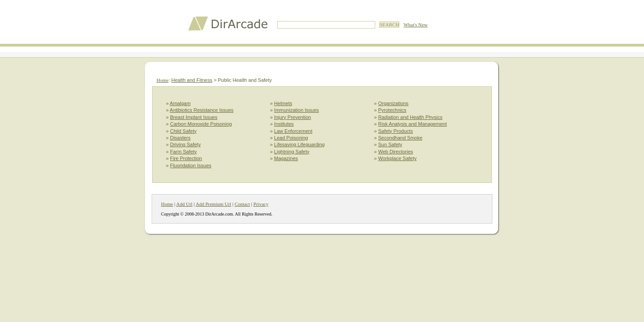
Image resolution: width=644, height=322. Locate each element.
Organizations (394, 103)
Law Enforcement (293, 131)
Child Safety (183, 131)
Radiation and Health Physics (411, 117)
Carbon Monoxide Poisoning (201, 124)
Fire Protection (186, 158)
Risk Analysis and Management (413, 124)
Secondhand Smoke (400, 138)
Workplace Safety (398, 158)
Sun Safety (390, 144)
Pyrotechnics (392, 110)
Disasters (180, 138)
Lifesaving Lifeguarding (299, 144)
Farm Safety (183, 152)
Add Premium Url (213, 204)
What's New (415, 25)
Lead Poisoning (291, 138)
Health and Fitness (192, 80)
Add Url (184, 204)
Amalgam (180, 103)
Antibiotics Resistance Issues (202, 110)
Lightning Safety (292, 152)
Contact (242, 204)
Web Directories (396, 152)
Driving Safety (185, 144)
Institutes (284, 124)
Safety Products (396, 131)
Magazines (286, 158)
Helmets (283, 103)
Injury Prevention (293, 117)
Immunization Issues (297, 110)
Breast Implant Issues (194, 117)
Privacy (261, 204)
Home (163, 80)
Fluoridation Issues (191, 165)
